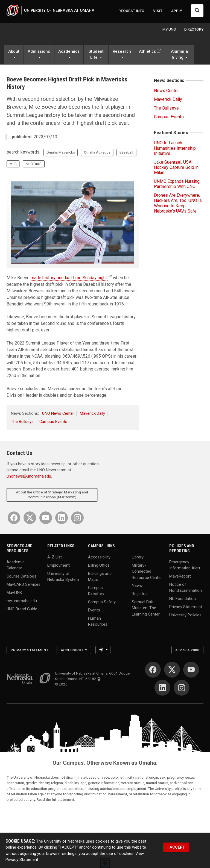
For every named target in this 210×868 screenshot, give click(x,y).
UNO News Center (58, 413)
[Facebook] (14, 518)
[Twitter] (30, 518)
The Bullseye (22, 422)
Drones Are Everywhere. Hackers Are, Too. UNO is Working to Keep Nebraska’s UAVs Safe (178, 203)
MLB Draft (34, 164)
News (137, 585)
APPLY (177, 11)
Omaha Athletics (97, 152)
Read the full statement (55, 799)
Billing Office (99, 565)
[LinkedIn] (62, 518)
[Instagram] (77, 518)
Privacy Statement (186, 607)
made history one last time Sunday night (69, 278)
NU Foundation (183, 599)
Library (138, 557)
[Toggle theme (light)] (103, 650)
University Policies (185, 615)
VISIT (158, 11)
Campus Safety (102, 602)
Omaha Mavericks (61, 152)
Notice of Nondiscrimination (186, 587)
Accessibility (99, 557)
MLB (13, 164)
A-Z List (55, 557)
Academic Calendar (16, 565)
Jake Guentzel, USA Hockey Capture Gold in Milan (176, 167)
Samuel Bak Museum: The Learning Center (146, 608)
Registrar (140, 594)
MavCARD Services (24, 584)
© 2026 (62, 684)
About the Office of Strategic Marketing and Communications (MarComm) (52, 495)
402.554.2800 (187, 650)
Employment (59, 565)
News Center (166, 91)
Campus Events (53, 422)
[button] (14, 55)
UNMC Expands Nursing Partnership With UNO (177, 184)
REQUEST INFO (131, 11)
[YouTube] (46, 518)
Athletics (147, 51)
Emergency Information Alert (185, 565)
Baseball (126, 152)
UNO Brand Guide (22, 609)
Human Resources (98, 621)
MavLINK (14, 592)
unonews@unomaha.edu (29, 476)
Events (94, 610)
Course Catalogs (21, 576)
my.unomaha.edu (22, 601)
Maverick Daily (92, 413)
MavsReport (180, 576)
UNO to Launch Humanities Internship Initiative (175, 148)
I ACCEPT (176, 847)
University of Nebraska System (63, 576)
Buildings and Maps (100, 576)
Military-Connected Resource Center (147, 571)
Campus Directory (96, 591)
